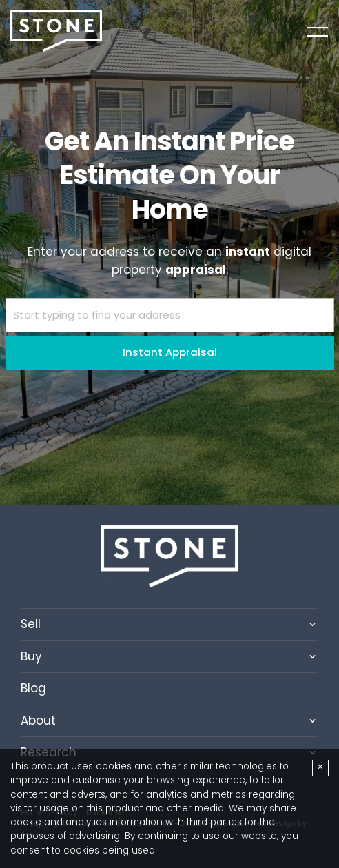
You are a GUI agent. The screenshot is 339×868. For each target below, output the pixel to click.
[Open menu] (318, 32)
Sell (31, 624)
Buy (31, 656)
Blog (33, 688)
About (38, 720)
